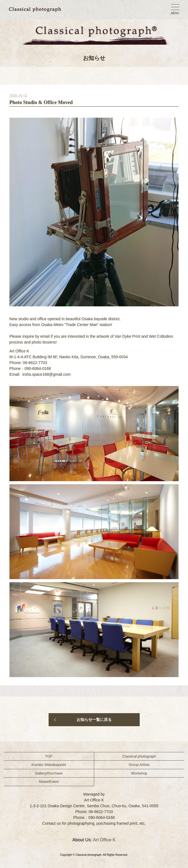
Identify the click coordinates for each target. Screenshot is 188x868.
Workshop (139, 773)
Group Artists (139, 765)
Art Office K (104, 840)
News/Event (49, 782)
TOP (49, 756)
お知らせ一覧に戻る (94, 720)
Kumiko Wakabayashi (49, 765)
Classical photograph (139, 756)
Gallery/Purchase (49, 773)
